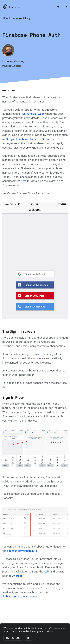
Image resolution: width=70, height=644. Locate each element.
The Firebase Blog (16, 18)
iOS (24, 114)
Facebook (22, 139)
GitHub (46, 139)
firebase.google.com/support (20, 597)
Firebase (15, 7)
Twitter (34, 139)
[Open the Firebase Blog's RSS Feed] (65, 7)
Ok (28, 638)
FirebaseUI (36, 354)
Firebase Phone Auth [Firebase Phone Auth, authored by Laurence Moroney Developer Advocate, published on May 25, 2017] (31, 35)
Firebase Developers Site (22, 551)
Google (10, 139)
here (24, 181)
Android (32, 114)
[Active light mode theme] (58, 7)
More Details (13, 638)
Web (40, 114)
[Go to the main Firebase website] (5, 6)
